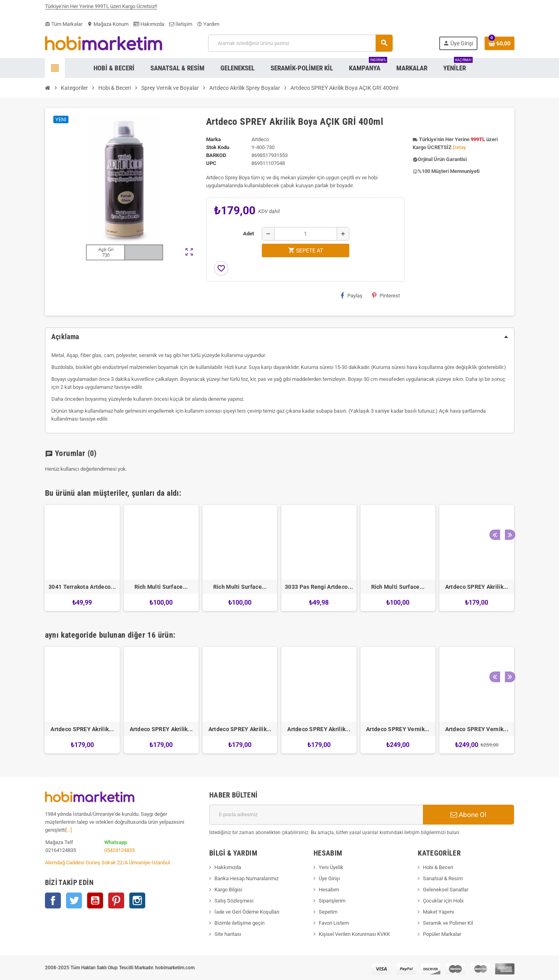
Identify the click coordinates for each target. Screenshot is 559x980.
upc (211, 163)
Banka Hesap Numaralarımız (246, 878)
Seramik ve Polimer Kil (448, 923)
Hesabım (329, 890)
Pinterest (386, 295)
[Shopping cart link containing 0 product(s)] (500, 43)
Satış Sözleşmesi (234, 901)
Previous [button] (494, 491)
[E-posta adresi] (316, 815)
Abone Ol (468, 815)
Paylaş (352, 295)
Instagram (137, 900)
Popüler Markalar (442, 934)
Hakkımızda (228, 867)
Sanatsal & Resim (443, 878)
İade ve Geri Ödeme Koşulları (247, 912)
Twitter (74, 900)
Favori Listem (334, 923)
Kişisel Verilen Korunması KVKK (354, 934)
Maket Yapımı (438, 912)
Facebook (53, 900)
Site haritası (228, 934)
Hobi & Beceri (438, 867)
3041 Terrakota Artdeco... (82, 587)
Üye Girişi (329, 878)
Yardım (208, 24)
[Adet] (306, 234)
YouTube (95, 900)
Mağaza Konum (108, 24)
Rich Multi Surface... (161, 587)
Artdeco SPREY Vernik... (398, 729)
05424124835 (120, 850)
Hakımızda (149, 24)
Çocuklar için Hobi (443, 901)
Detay (459, 147)
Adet (248, 234)
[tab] (280, 337)
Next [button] (506, 491)
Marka (213, 139)
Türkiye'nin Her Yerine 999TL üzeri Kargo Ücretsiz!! (101, 9)
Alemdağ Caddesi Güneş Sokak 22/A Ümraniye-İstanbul (107, 863)
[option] (82, 558)
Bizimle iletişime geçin (240, 923)
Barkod (216, 155)
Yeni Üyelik (331, 867)
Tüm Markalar (64, 24)
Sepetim (328, 912)
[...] (69, 830)
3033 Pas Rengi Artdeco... (319, 587)
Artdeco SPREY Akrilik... (477, 587)
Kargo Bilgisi (228, 890)
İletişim (181, 24)
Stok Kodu (218, 147)
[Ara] (300, 43)
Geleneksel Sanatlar (446, 890)
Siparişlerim (332, 901)
